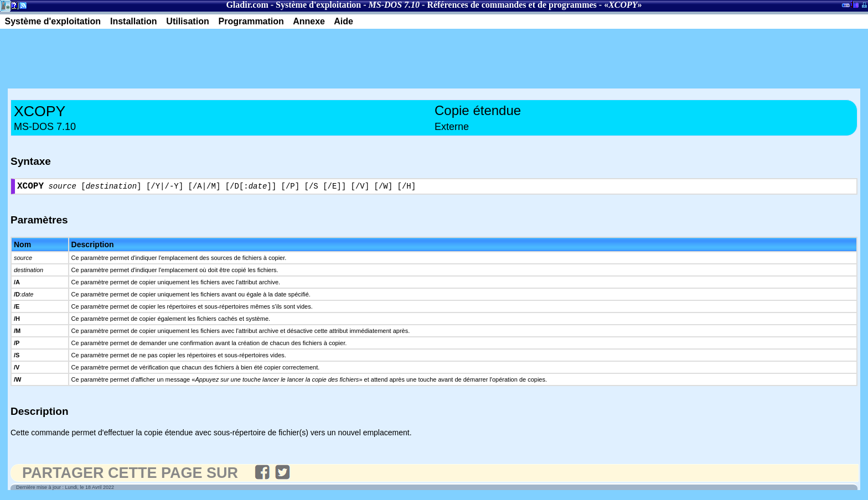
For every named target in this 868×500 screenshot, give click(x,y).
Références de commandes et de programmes (512, 5)
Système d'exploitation (318, 5)
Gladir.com (247, 5)
